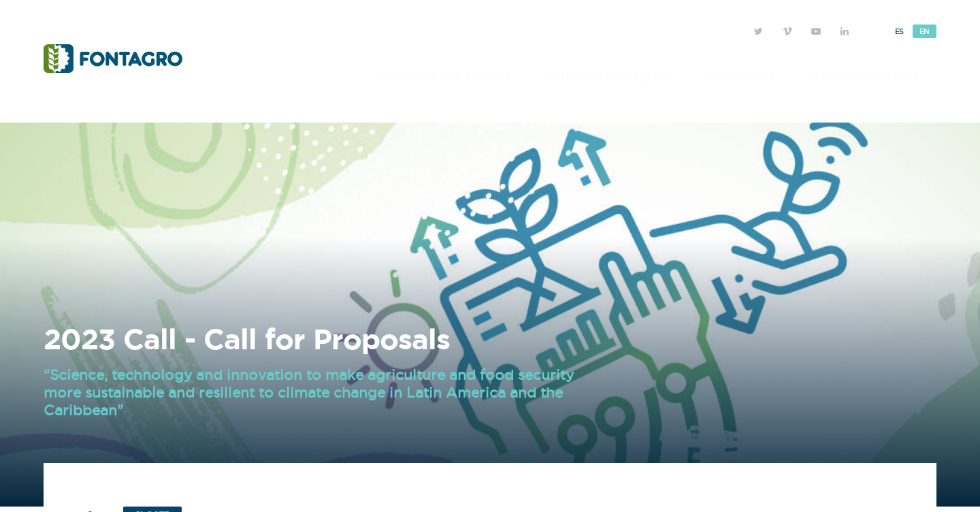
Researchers (741, 76)
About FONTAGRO (866, 76)
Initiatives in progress (609, 76)
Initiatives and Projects (446, 76)
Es (899, 31)
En (925, 31)
